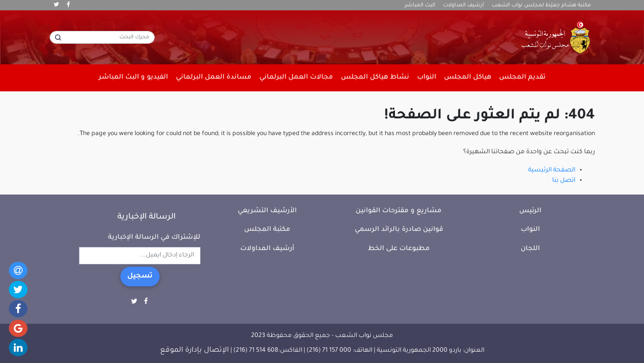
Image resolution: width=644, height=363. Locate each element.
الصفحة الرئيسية (552, 170)
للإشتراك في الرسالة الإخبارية (154, 237)
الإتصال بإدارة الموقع (195, 351)
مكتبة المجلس (267, 230)
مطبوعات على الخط (399, 249)
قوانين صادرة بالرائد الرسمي (399, 230)
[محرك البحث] (102, 37)
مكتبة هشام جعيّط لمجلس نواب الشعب (541, 5)
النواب (530, 230)
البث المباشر (420, 5)
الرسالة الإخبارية (147, 217)
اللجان (530, 249)
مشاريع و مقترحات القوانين (399, 211)
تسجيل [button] (140, 277)
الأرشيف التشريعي (267, 211)
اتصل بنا (564, 181)
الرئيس (530, 211)
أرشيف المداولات (463, 5)
